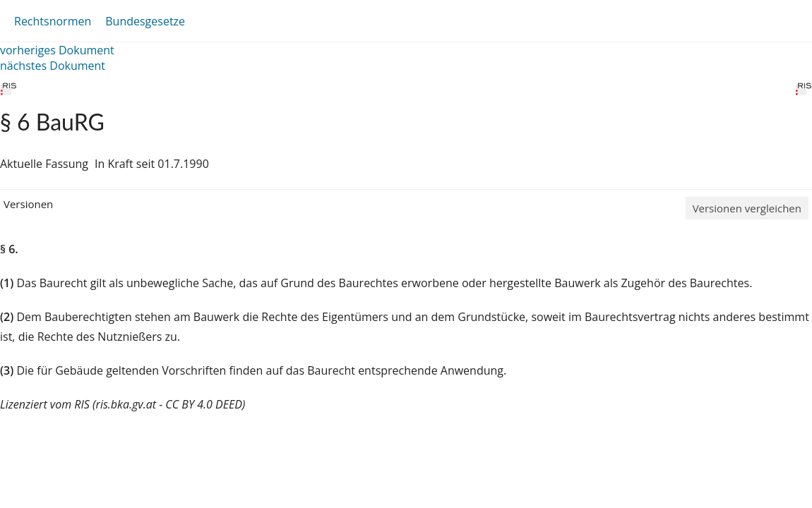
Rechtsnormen (53, 21)
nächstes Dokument (53, 66)
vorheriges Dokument (57, 50)
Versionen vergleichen (747, 208)
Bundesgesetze (145, 21)
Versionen (28, 204)
